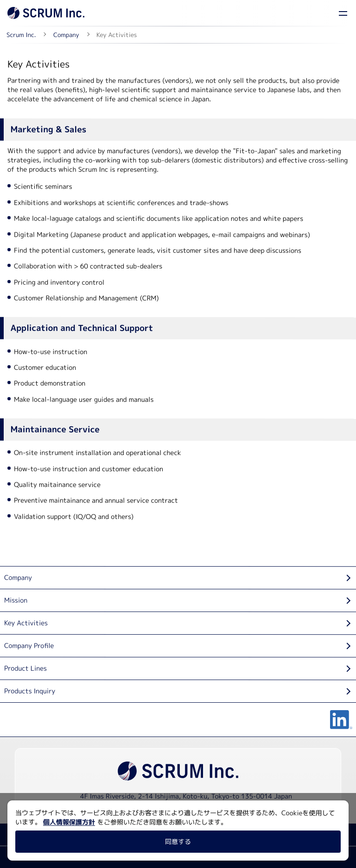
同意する (178, 841)
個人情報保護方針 (69, 822)
